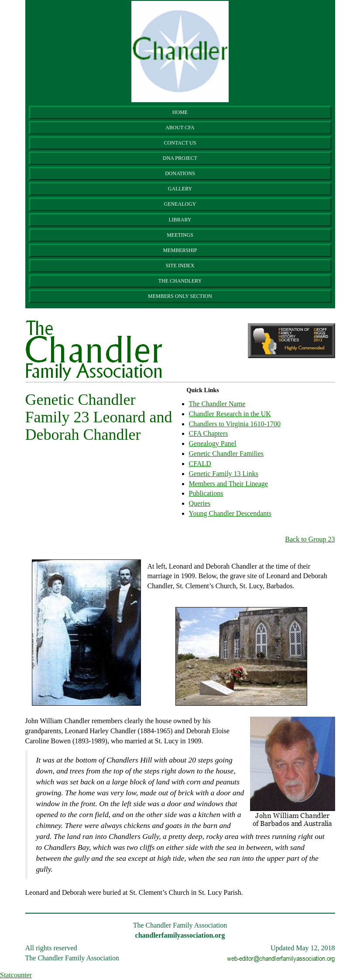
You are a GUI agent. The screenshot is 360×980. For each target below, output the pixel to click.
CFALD (200, 464)
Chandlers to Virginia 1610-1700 (235, 424)
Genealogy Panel (213, 443)
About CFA (180, 128)
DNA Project (180, 158)
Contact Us (180, 143)
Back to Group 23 (310, 539)
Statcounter (16, 975)
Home (180, 112)
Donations (180, 173)
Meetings (180, 235)
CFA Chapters (209, 433)
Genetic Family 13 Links (224, 474)
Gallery (180, 189)
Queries (200, 503)
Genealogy (180, 204)
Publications (206, 493)
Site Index (180, 266)
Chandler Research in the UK (230, 414)
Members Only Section (180, 296)
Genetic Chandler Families (226, 454)
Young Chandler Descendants (230, 513)
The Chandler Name (217, 404)
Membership (180, 250)
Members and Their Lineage (228, 484)
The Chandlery (180, 281)
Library (180, 220)
